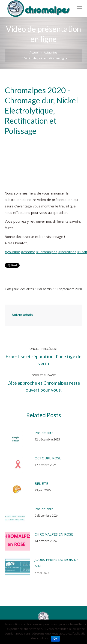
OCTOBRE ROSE (48, 458)
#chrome (28, 252)
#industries (67, 252)
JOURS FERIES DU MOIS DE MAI (57, 563)
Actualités (51, 52)
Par (45, 289)
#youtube (12, 252)
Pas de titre (44, 433)
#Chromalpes (47, 252)
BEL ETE (41, 483)
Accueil (34, 52)
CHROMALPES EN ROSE (54, 534)
